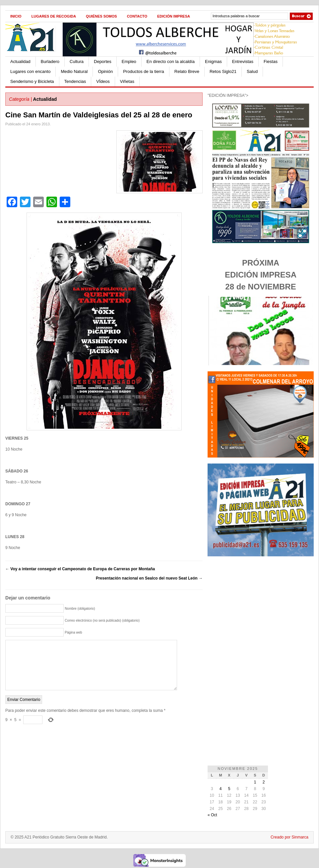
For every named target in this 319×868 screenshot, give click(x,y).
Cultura (77, 62)
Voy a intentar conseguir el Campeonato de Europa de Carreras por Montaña (80, 569)
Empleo (129, 62)
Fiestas (271, 62)
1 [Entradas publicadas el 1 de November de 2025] (255, 782)
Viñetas (127, 81)
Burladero (50, 62)
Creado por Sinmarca (289, 837)
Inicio (16, 16)
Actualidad (20, 62)
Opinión (105, 71)
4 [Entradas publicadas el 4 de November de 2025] (221, 789)
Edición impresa (174, 16)
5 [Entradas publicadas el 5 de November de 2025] (229, 789)
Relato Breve (187, 71)
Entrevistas (243, 62)
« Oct (212, 815)
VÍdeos (103, 81)
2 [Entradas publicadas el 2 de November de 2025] (264, 782)
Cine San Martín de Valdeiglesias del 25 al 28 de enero (99, 115)
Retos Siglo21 (223, 71)
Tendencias (75, 81)
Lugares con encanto (30, 71)
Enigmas (213, 62)
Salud (252, 71)
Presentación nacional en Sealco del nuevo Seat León (149, 578)
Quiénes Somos (101, 16)
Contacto (137, 16)
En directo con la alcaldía (171, 62)
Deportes (103, 62)
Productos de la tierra (144, 71)
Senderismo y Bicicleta (32, 81)
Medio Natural (74, 71)
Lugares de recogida (54, 16)
